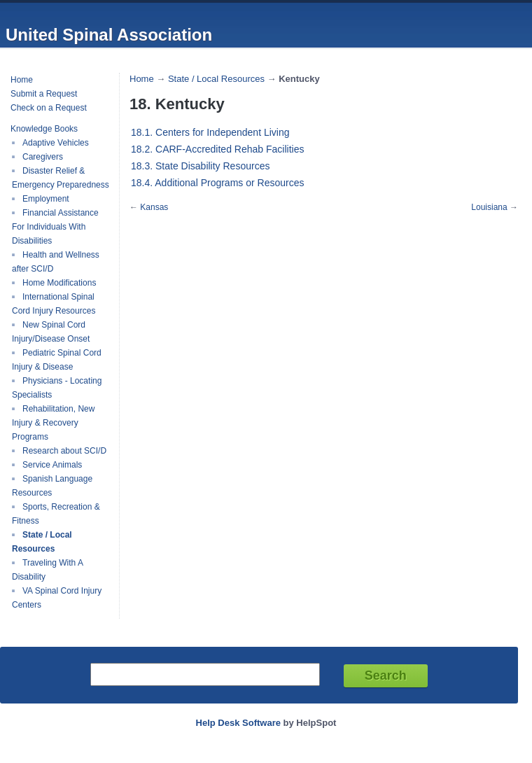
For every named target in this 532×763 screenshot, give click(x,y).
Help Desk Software (238, 723)
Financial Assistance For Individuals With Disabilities (55, 227)
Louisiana (489, 207)
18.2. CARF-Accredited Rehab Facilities (217, 149)
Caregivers (43, 157)
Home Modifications (59, 283)
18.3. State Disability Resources (200, 166)
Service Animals (52, 465)
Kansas (154, 207)
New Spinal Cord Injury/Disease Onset (51, 332)
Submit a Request (44, 94)
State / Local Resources (42, 542)
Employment (46, 199)
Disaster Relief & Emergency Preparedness (61, 178)
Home (22, 80)
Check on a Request (49, 108)
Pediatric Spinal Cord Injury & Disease (57, 360)
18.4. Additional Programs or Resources (217, 183)
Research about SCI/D (64, 451)
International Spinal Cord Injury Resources (54, 304)
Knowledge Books (44, 129)
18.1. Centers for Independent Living (210, 132)
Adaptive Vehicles (56, 143)
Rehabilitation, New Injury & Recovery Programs (53, 423)
